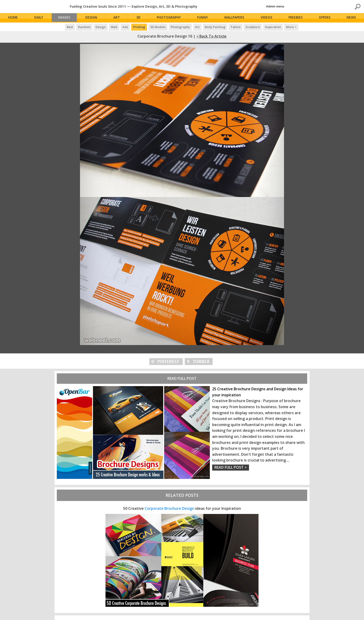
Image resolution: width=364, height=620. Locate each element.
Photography (170, 18)
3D (140, 18)
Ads (125, 27)
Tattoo (235, 27)
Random (84, 27)
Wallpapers (235, 18)
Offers (325, 18)
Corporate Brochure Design (169, 508)
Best (70, 27)
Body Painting (215, 27)
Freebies (296, 18)
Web (114, 27)
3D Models (158, 27)
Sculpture (253, 27)
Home (13, 18)
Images (65, 18)
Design (93, 18)
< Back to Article (211, 36)
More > (291, 27)
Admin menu (275, 6)
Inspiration (273, 27)
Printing (139, 27)
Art (119, 18)
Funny (204, 18)
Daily (39, 18)
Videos (267, 18)
